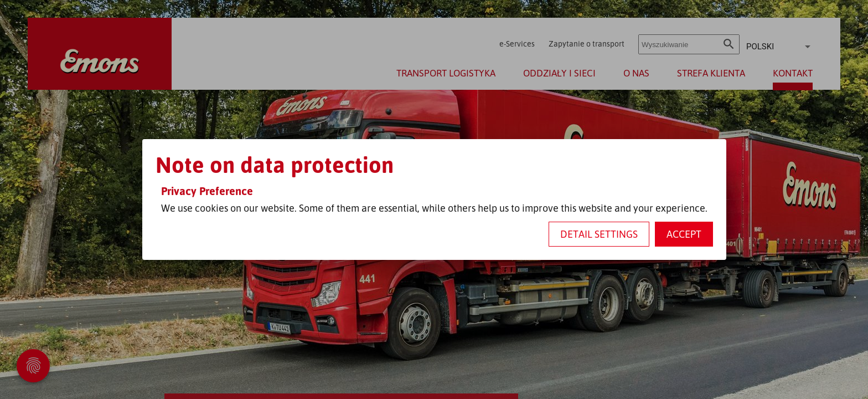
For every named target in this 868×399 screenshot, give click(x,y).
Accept (684, 234)
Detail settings (599, 234)
